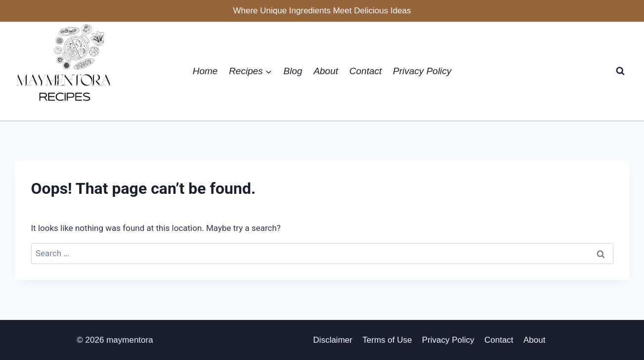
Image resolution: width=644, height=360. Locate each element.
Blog (293, 71)
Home (205, 71)
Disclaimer (333, 340)
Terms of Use (387, 340)
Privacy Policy (422, 71)
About (326, 71)
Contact (365, 71)
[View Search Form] (620, 71)
